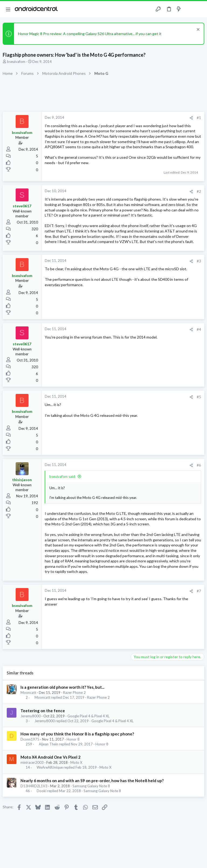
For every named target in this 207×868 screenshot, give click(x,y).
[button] (8, 9)
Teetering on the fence (43, 711)
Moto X (76, 762)
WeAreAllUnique (50, 767)
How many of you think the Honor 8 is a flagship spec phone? (77, 734)
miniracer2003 (32, 762)
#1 (199, 118)
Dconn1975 (30, 739)
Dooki (42, 791)
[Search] (200, 9)
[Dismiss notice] (197, 30)
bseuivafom (16, 62)
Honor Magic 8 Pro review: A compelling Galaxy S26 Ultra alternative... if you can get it (90, 34)
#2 (199, 191)
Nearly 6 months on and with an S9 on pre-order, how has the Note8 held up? (92, 781)
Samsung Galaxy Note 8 (91, 786)
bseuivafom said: (63, 477)
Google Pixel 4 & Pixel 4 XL (88, 716)
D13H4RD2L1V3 (34, 786)
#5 (199, 397)
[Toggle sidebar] (189, 9)
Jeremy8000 (31, 716)
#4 (199, 329)
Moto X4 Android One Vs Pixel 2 (51, 757)
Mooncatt (28, 693)
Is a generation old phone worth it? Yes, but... (62, 687)
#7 (199, 591)
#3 (199, 261)
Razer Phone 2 (74, 693)
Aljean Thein (49, 744)
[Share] (191, 118)
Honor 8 (73, 739)
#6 (199, 465)
